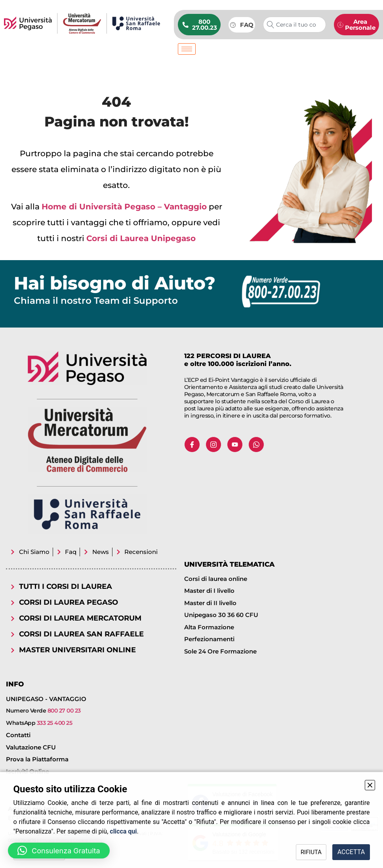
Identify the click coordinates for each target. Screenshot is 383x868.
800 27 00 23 (64, 711)
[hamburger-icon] (187, 49)
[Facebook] (192, 445)
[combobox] (294, 25)
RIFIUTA (300, 852)
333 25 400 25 (55, 723)
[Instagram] (213, 445)
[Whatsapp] (256, 445)
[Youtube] (235, 445)
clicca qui (123, 831)
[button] (59, 851)
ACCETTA (348, 852)
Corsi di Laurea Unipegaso (141, 238)
